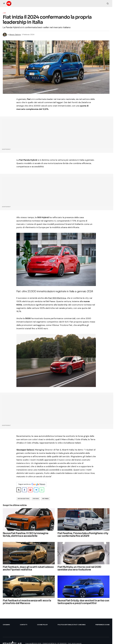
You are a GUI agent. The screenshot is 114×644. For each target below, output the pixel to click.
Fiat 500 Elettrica (57, 298)
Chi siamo (6, 625)
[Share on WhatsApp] (42, 490)
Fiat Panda (45, 499)
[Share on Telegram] (36, 490)
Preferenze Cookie (102, 625)
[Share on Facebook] (24, 490)
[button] (4, 3)
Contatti (24, 625)
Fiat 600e (36, 499)
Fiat (5, 13)
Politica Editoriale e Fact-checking (72, 625)
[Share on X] (19, 490)
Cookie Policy (42, 625)
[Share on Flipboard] (30, 490)
